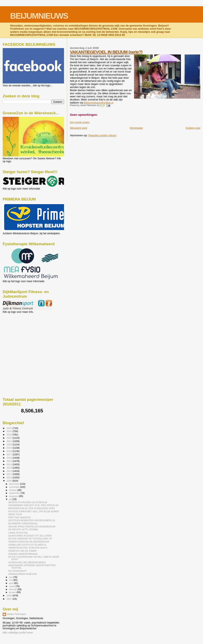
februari (13, 589)
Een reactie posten (80, 122)
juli (11, 499)
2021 (9, 441)
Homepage (136, 128)
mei (11, 580)
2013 (9, 468)
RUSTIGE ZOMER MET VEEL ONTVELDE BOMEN (34, 511)
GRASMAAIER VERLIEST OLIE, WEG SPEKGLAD (33, 505)
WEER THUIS (15, 514)
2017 (9, 454)
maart (12, 586)
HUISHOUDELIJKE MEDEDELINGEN (27, 562)
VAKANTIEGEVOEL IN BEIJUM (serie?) (106, 52)
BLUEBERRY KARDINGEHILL (23, 523)
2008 (9, 595)
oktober (13, 490)
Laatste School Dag (18, 533)
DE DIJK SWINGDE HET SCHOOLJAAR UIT (30, 539)
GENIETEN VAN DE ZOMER (22, 551)
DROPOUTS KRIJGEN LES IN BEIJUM (28, 502)
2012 (9, 471)
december (15, 484)
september (15, 493)
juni (11, 577)
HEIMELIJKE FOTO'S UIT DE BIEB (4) (27, 545)
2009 (9, 481)
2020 (9, 444)
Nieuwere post (78, 128)
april (12, 583)
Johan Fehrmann (16, 614)
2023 (9, 434)
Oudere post (193, 128)
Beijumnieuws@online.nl (99, 103)
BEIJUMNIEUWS (39, 16)
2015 (9, 461)
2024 (9, 431)
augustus (14, 496)
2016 (9, 458)
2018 (9, 451)
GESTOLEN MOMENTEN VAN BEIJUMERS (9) (32, 520)
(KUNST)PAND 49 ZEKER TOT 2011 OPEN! (30, 536)
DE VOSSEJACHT (17, 571)
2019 (9, 448)
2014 (9, 464)
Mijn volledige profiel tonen (18, 633)
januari (13, 592)
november (15, 487)
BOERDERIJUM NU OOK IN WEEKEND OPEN (32, 508)
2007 (9, 599)
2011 (9, 474)
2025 (9, 428)
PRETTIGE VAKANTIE (19, 517)
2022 (9, 438)
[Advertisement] (21, 336)
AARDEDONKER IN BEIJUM (22, 574)
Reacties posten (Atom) (102, 135)
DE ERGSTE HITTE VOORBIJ (23, 529)
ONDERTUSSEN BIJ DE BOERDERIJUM (29, 542)
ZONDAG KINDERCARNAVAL (23, 554)
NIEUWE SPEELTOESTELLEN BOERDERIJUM (32, 527)
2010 (9, 477)
